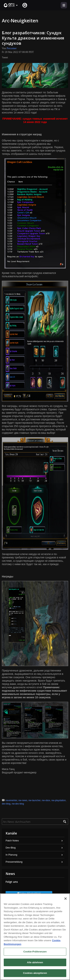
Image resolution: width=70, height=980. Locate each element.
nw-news (23, 800)
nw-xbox (46, 800)
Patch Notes (12, 841)
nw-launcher (34, 800)
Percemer (12, 48)
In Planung (11, 855)
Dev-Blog (11, 848)
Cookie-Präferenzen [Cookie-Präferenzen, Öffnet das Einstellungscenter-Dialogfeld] (35, 952)
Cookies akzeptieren (35, 973)
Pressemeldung (14, 862)
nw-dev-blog (18, 804)
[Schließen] (66, 899)
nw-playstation (59, 800)
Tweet (5, 58)
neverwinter (11, 800)
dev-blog (6, 804)
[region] (35, 937)
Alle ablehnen (35, 962)
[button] (11, 5)
